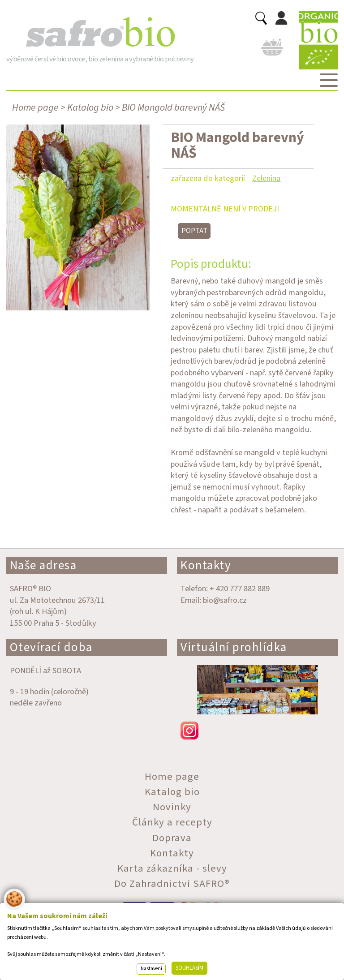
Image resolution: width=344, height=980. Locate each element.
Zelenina (266, 178)
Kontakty (206, 565)
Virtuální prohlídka (234, 647)
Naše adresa (43, 565)
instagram (257, 731)
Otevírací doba (51, 647)
